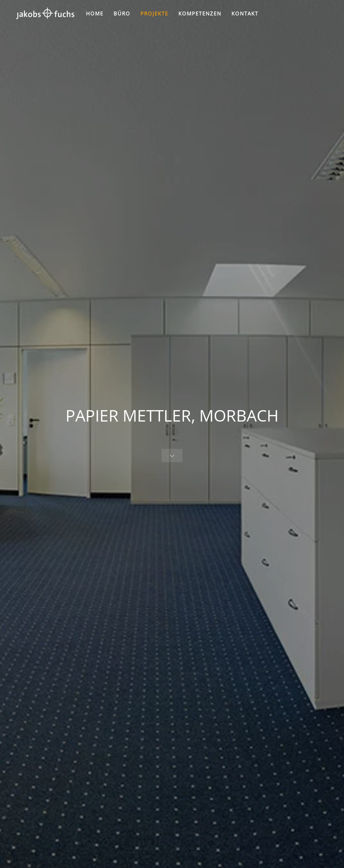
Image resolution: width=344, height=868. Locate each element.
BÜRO (122, 13)
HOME (95, 13)
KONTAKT (245, 13)
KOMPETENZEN (200, 13)
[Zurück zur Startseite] (45, 13)
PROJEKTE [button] (154, 13)
